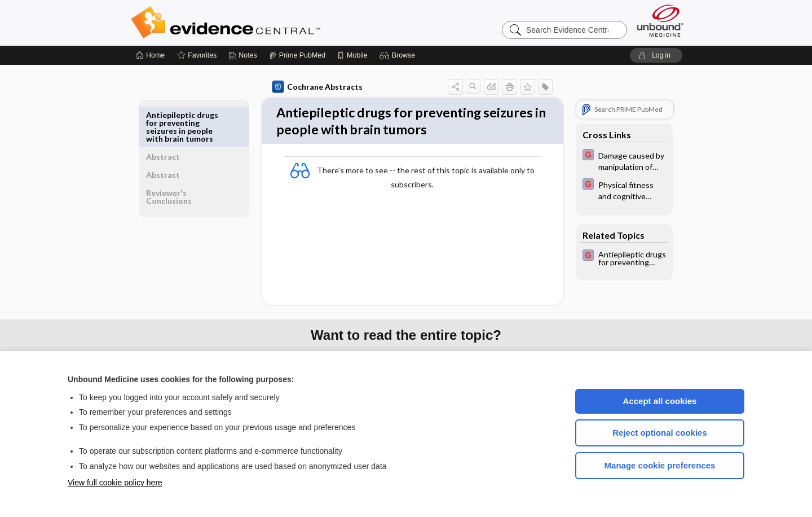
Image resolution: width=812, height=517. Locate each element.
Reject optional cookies (660, 433)
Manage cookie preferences (660, 465)
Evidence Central (271, 23)
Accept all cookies (660, 401)
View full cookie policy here (115, 483)
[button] (399, 55)
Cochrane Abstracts (315, 87)
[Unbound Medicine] (660, 21)
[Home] (150, 55)
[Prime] (297, 55)
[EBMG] (622, 160)
